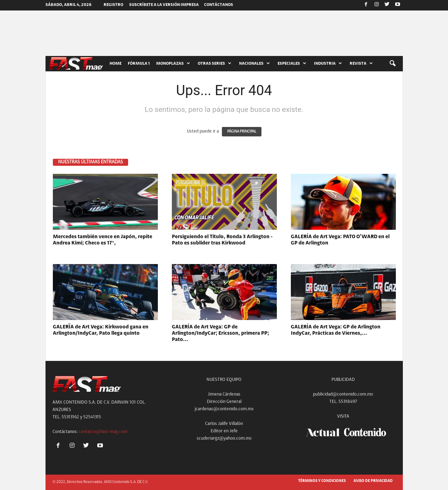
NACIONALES (254, 64)
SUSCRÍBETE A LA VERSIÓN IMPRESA (164, 5)
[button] (392, 64)
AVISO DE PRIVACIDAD (373, 481)
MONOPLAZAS (173, 64)
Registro (113, 5)
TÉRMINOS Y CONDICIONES (322, 481)
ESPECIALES (292, 64)
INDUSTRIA (328, 64)
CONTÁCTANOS (219, 5)
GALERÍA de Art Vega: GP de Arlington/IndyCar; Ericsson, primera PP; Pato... (220, 333)
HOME (115, 64)
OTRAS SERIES (215, 64)
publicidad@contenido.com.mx (343, 394)
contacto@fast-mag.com (103, 432)
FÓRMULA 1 (139, 64)
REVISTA (361, 64)
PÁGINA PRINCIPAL (242, 132)
